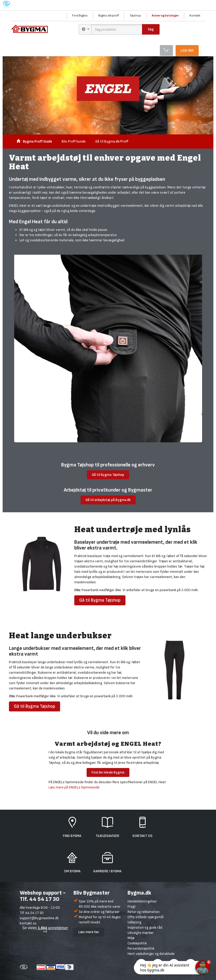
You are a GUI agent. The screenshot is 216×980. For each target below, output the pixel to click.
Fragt (132, 906)
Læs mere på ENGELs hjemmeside (74, 787)
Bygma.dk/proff (109, 16)
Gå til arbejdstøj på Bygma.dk (108, 500)
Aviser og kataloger (165, 16)
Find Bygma (80, 16)
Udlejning (134, 922)
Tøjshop (135, 16)
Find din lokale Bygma (108, 772)
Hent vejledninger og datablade (151, 954)
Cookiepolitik (137, 943)
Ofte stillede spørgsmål (146, 917)
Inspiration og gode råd (145, 927)
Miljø (131, 938)
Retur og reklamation (144, 912)
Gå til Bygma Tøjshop (108, 475)
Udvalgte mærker (141, 933)
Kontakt (195, 16)
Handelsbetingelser (142, 901)
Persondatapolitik (141, 948)
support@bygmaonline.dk (39, 918)
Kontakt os (28, 923)
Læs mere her (89, 932)
